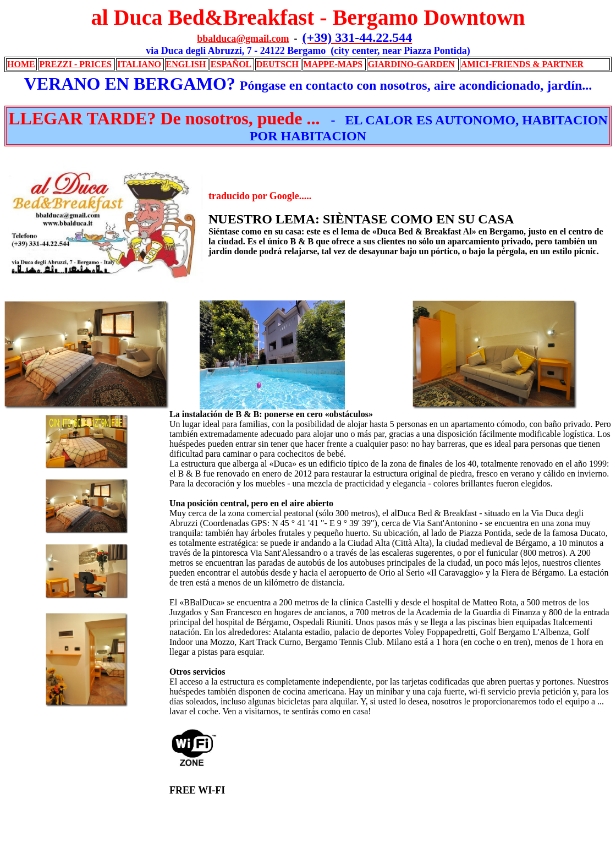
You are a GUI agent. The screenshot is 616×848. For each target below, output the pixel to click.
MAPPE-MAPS (333, 64)
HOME (21, 64)
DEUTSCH (277, 64)
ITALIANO (139, 64)
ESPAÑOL (231, 64)
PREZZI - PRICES (75, 64)
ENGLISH (186, 64)
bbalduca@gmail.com (243, 39)
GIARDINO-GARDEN (411, 64)
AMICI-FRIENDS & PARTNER (522, 64)
